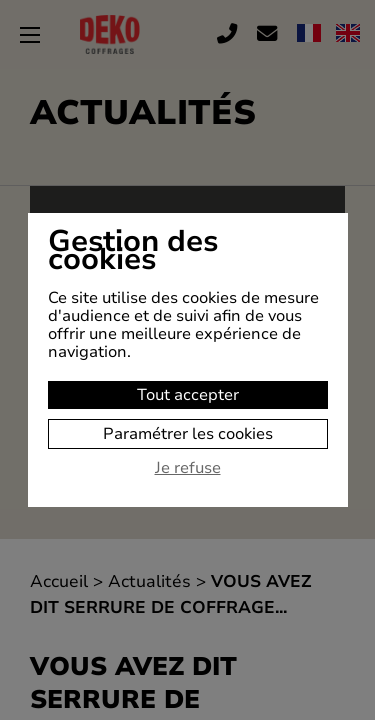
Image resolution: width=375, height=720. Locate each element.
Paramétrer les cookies (188, 434)
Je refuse (188, 469)
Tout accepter (188, 395)
